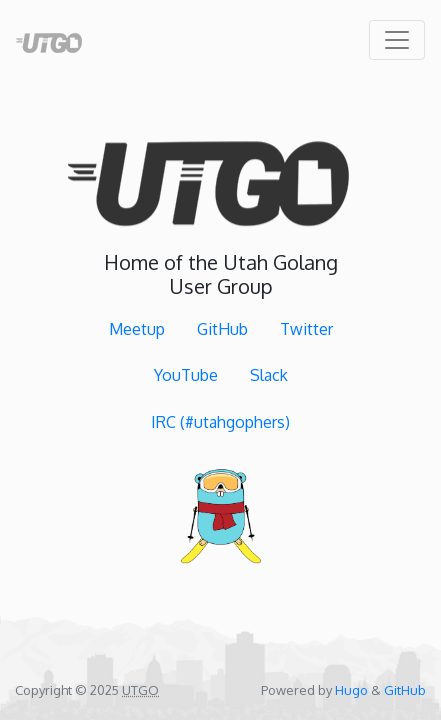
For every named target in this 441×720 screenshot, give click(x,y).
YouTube (186, 376)
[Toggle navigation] (397, 40)
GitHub (222, 329)
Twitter (306, 329)
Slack (269, 376)
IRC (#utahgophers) (220, 422)
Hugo (351, 690)
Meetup (137, 329)
